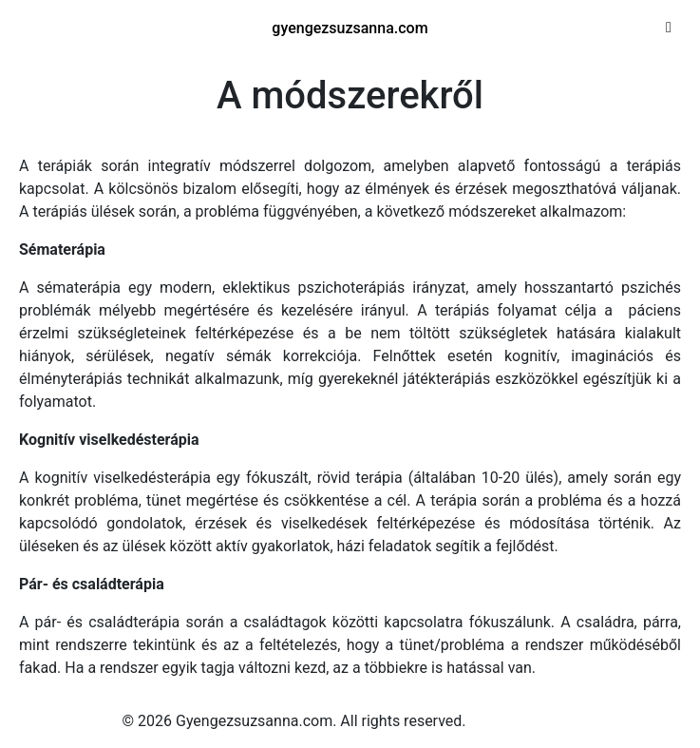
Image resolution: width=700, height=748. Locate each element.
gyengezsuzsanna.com (350, 28)
